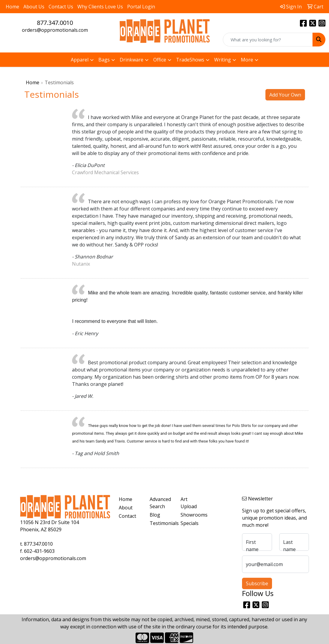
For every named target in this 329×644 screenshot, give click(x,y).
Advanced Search (160, 503)
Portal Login (141, 7)
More (247, 60)
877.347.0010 (55, 23)
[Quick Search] (268, 40)
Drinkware (132, 60)
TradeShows (190, 60)
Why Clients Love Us (100, 7)
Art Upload (189, 503)
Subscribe (257, 583)
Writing (223, 60)
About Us (34, 7)
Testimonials (162, 523)
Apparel (80, 60)
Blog (155, 515)
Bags (104, 60)
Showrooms (192, 515)
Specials (190, 523)
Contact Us (61, 7)
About (126, 508)
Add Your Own (285, 95)
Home (12, 7)
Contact (127, 516)
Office (160, 60)
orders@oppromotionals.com (55, 30)
